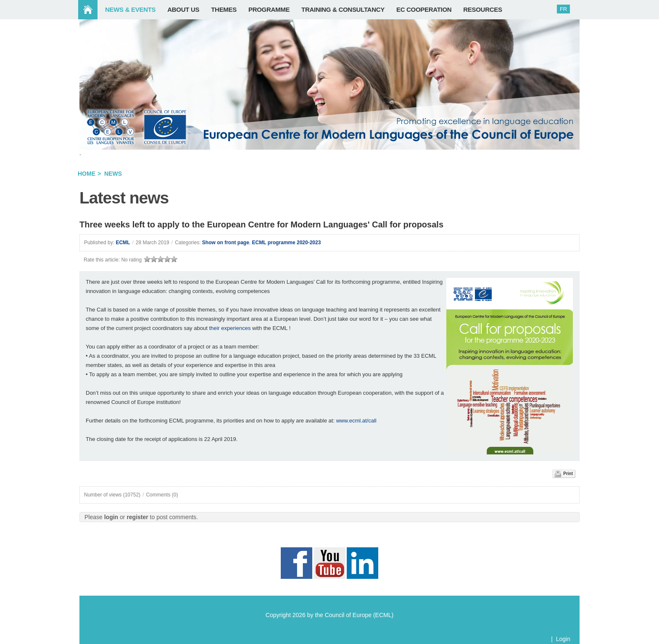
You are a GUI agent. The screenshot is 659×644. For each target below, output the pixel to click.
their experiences (230, 328)
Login (563, 639)
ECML (123, 243)
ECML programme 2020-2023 (287, 243)
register (137, 517)
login (111, 517)
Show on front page (226, 243)
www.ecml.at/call (356, 421)
